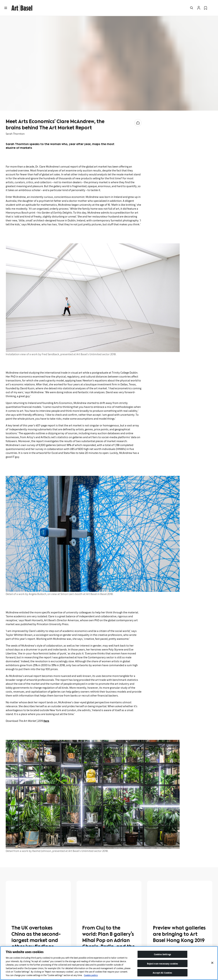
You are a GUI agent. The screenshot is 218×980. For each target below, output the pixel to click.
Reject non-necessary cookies (163, 963)
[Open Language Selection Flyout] (212, 8)
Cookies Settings (162, 954)
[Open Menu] (6, 8)
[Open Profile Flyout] (199, 8)
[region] (109, 963)
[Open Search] (192, 8)
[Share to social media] (138, 123)
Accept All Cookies (162, 973)
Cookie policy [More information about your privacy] (91, 975)
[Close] (212, 963)
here (46, 721)
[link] (22, 7)
